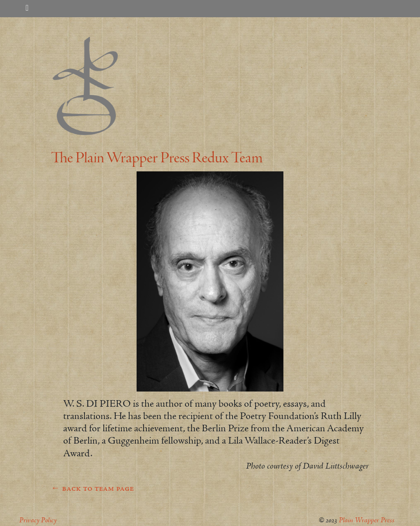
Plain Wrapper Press (367, 520)
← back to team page (92, 489)
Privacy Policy (38, 520)
